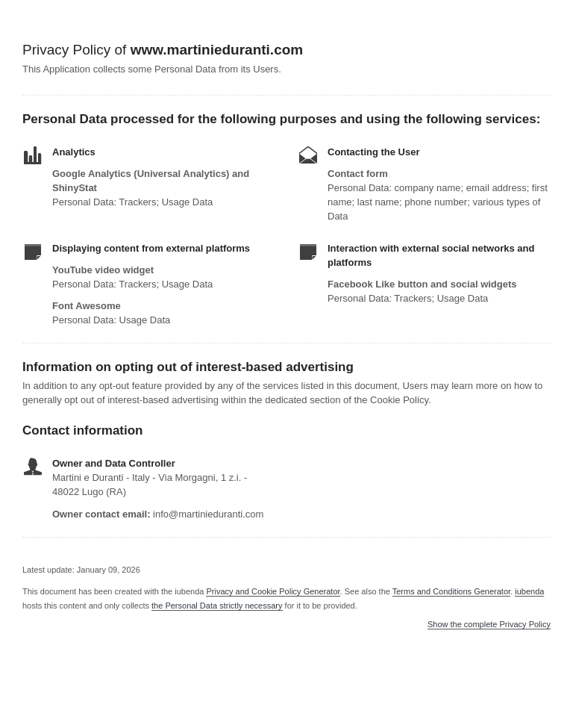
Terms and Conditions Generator (451, 591)
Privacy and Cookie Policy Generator (273, 591)
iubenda (529, 591)
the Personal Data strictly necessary (217, 606)
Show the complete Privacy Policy (489, 625)
